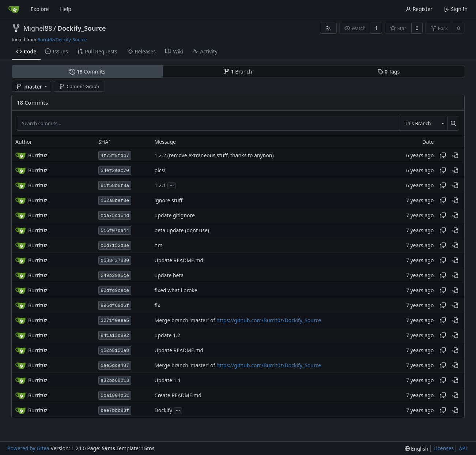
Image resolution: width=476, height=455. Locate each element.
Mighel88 (38, 28)
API (463, 448)
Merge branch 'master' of (186, 321)
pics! (160, 171)
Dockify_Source (82, 28)
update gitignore (175, 216)
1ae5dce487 (115, 366)
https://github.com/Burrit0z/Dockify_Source (269, 321)
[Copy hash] (443, 155)
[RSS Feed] (328, 28)
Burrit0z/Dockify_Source (62, 40)
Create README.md (178, 396)
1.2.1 (160, 186)
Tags (389, 72)
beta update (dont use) (182, 231)
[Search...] (453, 123)
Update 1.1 (168, 381)
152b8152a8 (115, 351)
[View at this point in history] (455, 155)
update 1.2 (167, 336)
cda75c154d (115, 216)
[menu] (417, 449)
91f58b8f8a (115, 186)
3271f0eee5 (115, 321)
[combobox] (423, 123)
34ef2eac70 (115, 171)
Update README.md (179, 261)
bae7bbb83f (115, 411)
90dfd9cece (115, 291)
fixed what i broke (176, 291)
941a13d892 (115, 336)
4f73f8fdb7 (115, 156)
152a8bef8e (115, 201)
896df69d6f (115, 306)
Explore (40, 9)
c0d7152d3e (115, 246)
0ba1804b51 (115, 396)
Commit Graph (79, 86)
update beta (169, 276)
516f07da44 (115, 231)
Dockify (163, 411)
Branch (238, 72)
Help (66, 9)
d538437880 (115, 261)
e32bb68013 (115, 381)
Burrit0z (38, 155)
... (172, 185)
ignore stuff (169, 201)
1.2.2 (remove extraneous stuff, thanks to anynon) (214, 156)
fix (158, 306)
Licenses (444, 448)
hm (159, 246)
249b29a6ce (115, 276)
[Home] (14, 9)
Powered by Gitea (28, 448)
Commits (87, 72)
